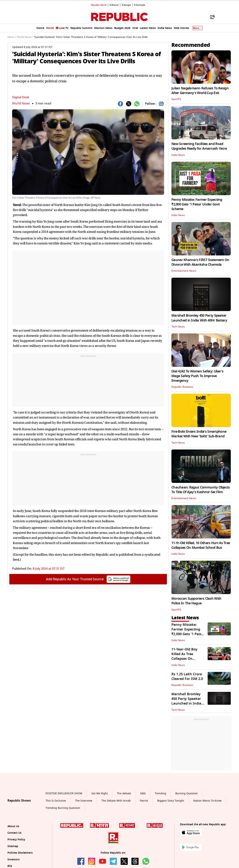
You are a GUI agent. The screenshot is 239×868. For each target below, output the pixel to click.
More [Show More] (198, 28)
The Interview (84, 801)
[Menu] (211, 17)
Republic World (99, 5)
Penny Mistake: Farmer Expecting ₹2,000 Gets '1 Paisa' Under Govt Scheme (197, 204)
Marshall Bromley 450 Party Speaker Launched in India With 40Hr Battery (199, 318)
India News (178, 155)
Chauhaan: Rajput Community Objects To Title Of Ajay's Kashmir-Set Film (201, 490)
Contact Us (14, 833)
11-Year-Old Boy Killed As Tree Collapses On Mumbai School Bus (188, 656)
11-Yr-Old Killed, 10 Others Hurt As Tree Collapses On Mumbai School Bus (201, 545)
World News (21, 103)
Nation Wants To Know (207, 801)
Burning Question (187, 793)
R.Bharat (114, 5)
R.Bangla (126, 5)
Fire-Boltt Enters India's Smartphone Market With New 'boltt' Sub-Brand (199, 434)
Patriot (144, 801)
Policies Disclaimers (20, 853)
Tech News (178, 327)
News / (12, 37)
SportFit (176, 99)
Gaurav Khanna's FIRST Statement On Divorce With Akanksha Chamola (200, 262)
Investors (14, 860)
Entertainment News (184, 271)
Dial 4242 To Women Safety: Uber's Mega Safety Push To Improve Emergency (197, 376)
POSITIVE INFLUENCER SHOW (64, 793)
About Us (13, 826)
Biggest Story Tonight (171, 801)
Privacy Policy (16, 840)
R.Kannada (140, 5)
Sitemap (13, 846)
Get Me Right (100, 793)
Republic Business (182, 387)
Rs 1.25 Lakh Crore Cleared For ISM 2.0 (187, 676)
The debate (124, 793)
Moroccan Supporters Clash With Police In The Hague (196, 601)
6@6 (143, 793)
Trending (160, 793)
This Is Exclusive (56, 801)
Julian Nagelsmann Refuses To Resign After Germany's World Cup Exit (200, 91)
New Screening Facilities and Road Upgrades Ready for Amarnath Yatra (199, 146)
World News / (25, 37)
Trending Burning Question (63, 808)
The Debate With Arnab (116, 801)
